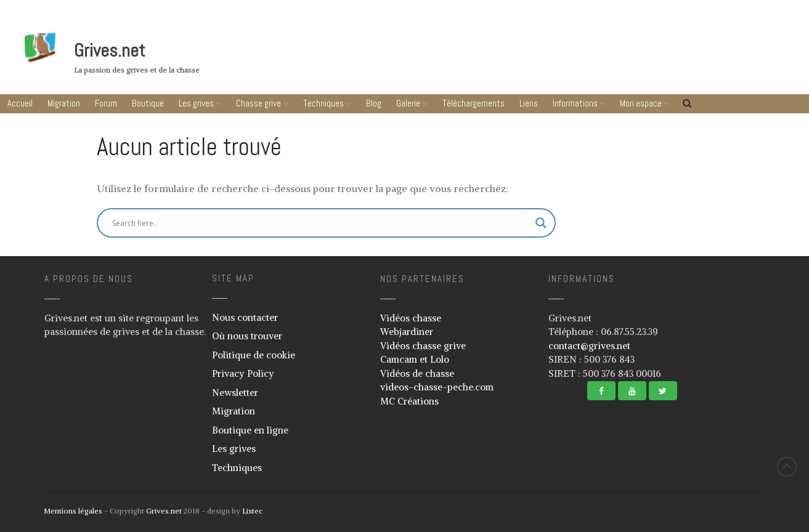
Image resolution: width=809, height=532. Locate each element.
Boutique (148, 103)
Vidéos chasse (411, 318)
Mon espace (641, 103)
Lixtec (252, 511)
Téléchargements (474, 103)
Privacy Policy (243, 373)
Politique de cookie (254, 355)
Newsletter (235, 393)
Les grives (196, 103)
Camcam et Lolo (415, 359)
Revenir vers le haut (787, 467)
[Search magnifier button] (541, 223)
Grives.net (110, 50)
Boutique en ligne (250, 430)
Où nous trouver (247, 336)
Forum (106, 103)
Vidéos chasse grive (423, 346)
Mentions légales (73, 511)
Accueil (20, 103)
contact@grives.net (589, 346)
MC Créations (409, 401)
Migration (64, 103)
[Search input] (266, 223)
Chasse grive (258, 103)
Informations (575, 103)
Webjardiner (407, 332)
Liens (529, 103)
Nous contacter (245, 317)
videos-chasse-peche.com (437, 387)
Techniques (323, 103)
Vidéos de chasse (417, 373)
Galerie (408, 103)
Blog (374, 103)
